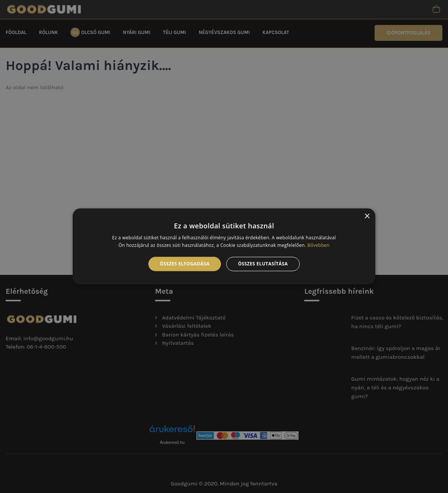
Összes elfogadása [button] (185, 264)
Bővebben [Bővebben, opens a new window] (318, 246)
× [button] (367, 216)
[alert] (224, 246)
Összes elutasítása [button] (263, 264)
